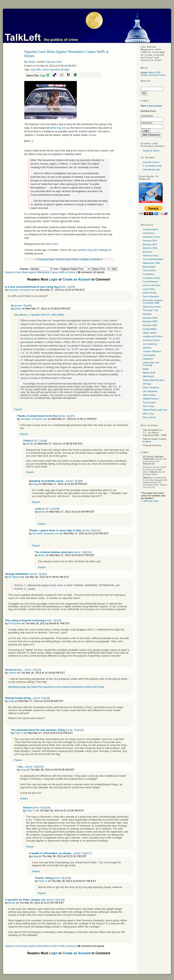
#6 (29, 306)
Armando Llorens (151, 162)
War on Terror (149, 417)
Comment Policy (157, 75)
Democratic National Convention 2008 (153, 302)
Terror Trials (149, 406)
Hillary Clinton (150, 333)
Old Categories (150, 391)
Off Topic (147, 384)
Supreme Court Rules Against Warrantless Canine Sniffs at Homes (40, 272)
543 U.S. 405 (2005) (42, 315)
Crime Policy (149, 289)
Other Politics (149, 395)
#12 (89, 552)
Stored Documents (152, 307)
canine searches (51, 70)
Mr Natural (14, 577)
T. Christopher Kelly (152, 166)
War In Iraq (148, 414)
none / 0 (21, 306)
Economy (147, 252)
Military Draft (149, 373)
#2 (59, 620)
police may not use (60, 128)
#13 (80, 730)
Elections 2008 (150, 321)
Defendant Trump (151, 237)
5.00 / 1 (64, 287)
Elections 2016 (150, 241)
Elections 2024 (150, 248)
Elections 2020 (150, 325)
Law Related (149, 355)
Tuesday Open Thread (51, 259)
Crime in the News (152, 285)
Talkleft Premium (151, 399)
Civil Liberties (149, 270)
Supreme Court (53, 62)
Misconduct (148, 376)
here (94, 135)
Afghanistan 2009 (151, 263)
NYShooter (15, 623)
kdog (35, 484)
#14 (40, 767)
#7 (72, 416)
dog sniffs (36, 70)
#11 (97, 530)
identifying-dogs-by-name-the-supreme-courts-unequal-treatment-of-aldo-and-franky (56, 687)
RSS (158, 72)
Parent (18, 409)
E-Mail (144, 75)
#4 (48, 698)
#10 (57, 509)
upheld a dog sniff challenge (93, 250)
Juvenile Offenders (152, 351)
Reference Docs (151, 256)
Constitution (149, 274)
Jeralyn (32, 62)
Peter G (19, 733)
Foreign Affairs (150, 329)
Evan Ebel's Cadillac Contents (83, 259)
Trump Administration (153, 259)
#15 (62, 900)
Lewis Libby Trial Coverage (151, 364)
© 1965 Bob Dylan (150, 501)
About (151, 72)
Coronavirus (149, 233)
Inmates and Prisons (153, 336)
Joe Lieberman (150, 344)
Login (53, 279)
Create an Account (77, 279)
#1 (44, 574)
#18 (68, 878)
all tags (65, 70)
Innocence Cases (151, 340)
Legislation (148, 359)
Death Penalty (150, 293)
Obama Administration (153, 380)
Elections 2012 (150, 244)
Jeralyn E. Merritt (151, 151)
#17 (89, 853)
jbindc (18, 309)
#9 (80, 481)
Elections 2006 (150, 318)
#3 (39, 670)
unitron (12, 673)
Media (146, 369)
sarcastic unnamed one (22, 290)
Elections (147, 314)
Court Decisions (151, 282)
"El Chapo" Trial (150, 310)
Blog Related (149, 267)
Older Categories (151, 387)
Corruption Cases (151, 278)
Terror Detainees (151, 296)
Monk (148, 442)
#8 (45, 441)
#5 (73, 287)
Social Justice (149, 402)
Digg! (43, 76)
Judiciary (147, 348)
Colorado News (150, 229)
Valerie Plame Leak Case (155, 410)
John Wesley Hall (151, 170)
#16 (47, 808)
